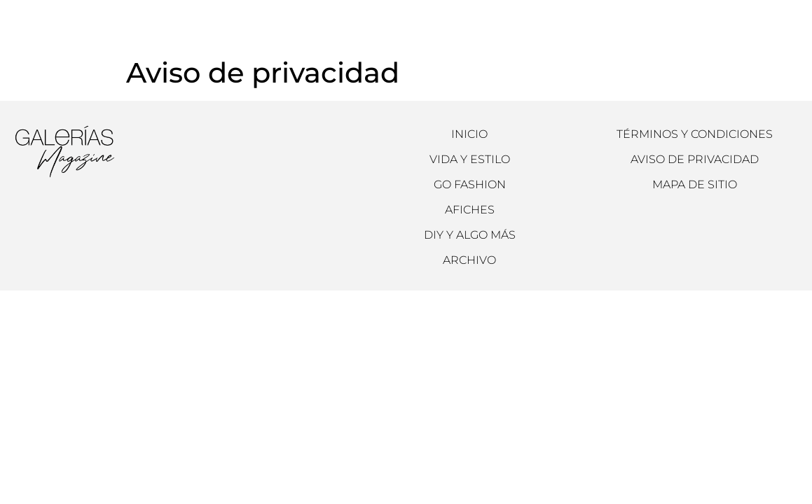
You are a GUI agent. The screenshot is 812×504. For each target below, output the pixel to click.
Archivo (344, 21)
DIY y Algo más (470, 235)
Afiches (470, 210)
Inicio (469, 134)
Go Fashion (470, 184)
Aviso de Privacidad (695, 159)
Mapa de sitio (695, 184)
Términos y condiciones (695, 134)
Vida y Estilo (470, 159)
